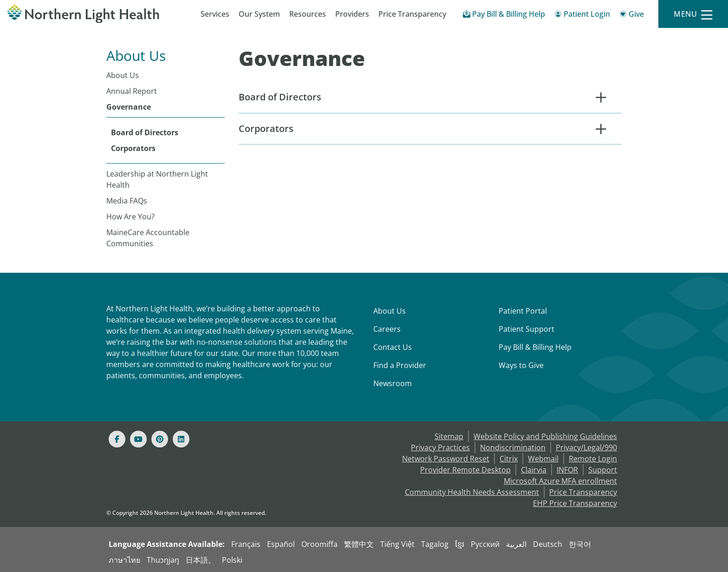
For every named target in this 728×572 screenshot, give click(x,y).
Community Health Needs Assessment (472, 492)
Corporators (133, 148)
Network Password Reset (446, 459)
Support (603, 470)
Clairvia (534, 470)
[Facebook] (117, 439)
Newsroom (393, 383)
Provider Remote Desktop (465, 470)
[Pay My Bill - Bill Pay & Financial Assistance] (504, 16)
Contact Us (393, 347)
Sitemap (449, 436)
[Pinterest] (160, 439)
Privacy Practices (440, 447)
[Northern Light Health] (91, 14)
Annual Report (132, 91)
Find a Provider (400, 365)
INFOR (567, 470)
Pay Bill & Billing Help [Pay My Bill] (535, 347)
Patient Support (526, 329)
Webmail (543, 459)
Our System (259, 14)
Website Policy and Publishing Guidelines (545, 436)
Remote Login (593, 459)
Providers (352, 14)
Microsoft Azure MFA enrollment (560, 481)
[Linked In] (181, 439)
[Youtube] (138, 439)
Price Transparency (412, 14)
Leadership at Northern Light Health (157, 179)
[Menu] (693, 14)
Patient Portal (523, 311)
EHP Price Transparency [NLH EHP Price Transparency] (575, 503)
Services (215, 14)
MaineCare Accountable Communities (148, 238)
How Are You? (130, 217)
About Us (123, 75)
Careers (387, 329)
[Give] (632, 16)
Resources (308, 14)
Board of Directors (145, 132)
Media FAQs (127, 201)
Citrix (509, 459)
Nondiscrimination (513, 447)
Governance (129, 107)
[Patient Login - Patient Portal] (582, 16)
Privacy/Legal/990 (586, 447)
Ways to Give (521, 365)
